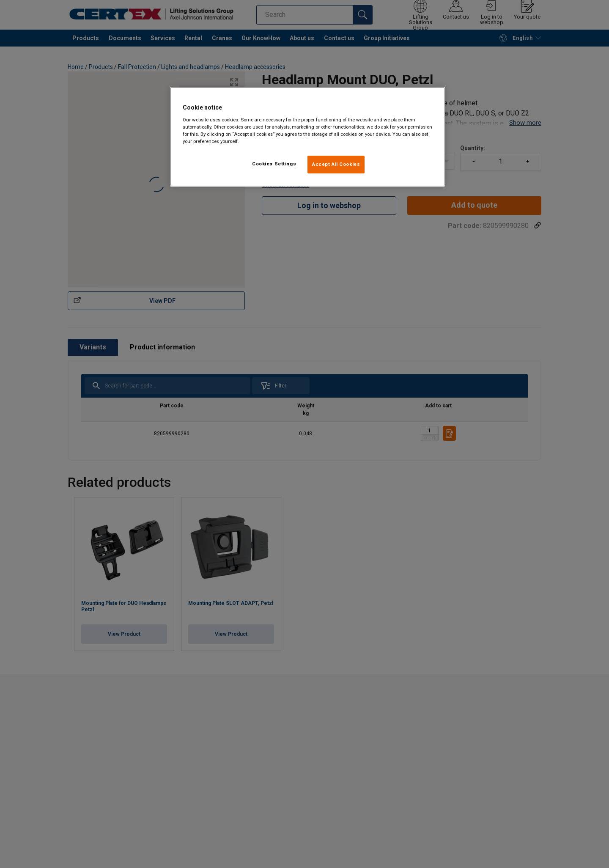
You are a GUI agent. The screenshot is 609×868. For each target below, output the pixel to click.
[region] (307, 137)
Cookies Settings (274, 164)
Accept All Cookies (336, 164)
